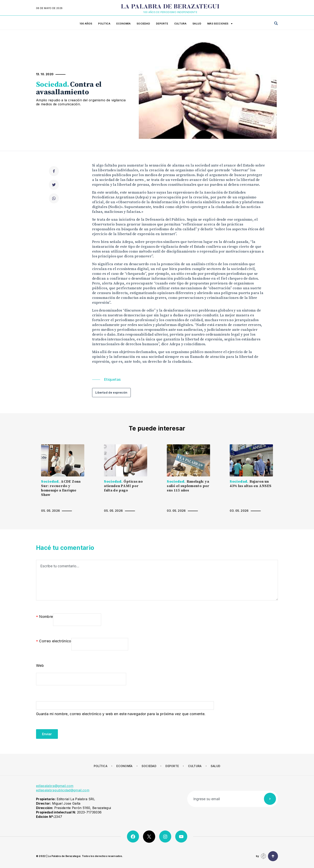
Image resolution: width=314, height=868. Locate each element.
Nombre (45, 617)
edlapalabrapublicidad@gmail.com (63, 790)
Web (40, 665)
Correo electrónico (54, 641)
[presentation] (66, 731)
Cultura (180, 24)
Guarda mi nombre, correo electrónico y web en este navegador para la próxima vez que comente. (121, 714)
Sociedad (143, 24)
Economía (123, 24)
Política (104, 24)
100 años (86, 24)
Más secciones (220, 24)
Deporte (162, 24)
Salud (197, 24)
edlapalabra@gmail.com (55, 786)
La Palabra (170, 7)
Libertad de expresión (111, 392)
